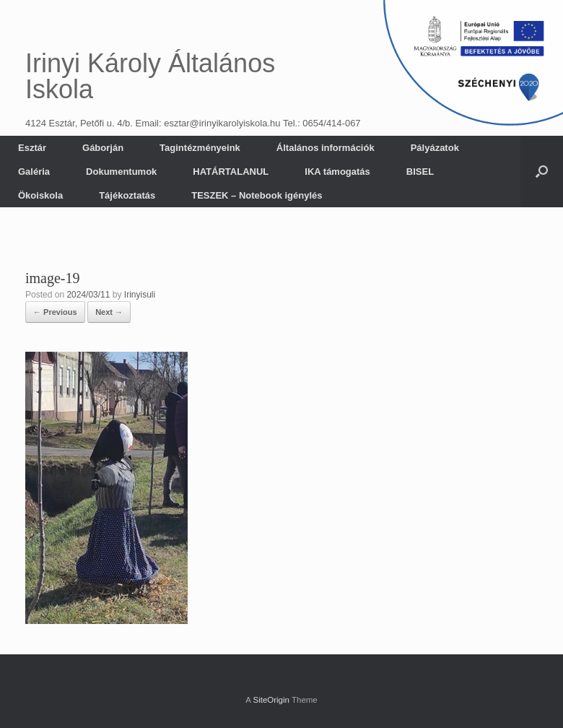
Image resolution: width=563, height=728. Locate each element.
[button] (542, 172)
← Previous (55, 312)
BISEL (420, 172)
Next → (109, 312)
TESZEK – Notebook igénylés (257, 195)
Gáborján (103, 148)
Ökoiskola (40, 195)
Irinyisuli (140, 295)
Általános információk (326, 148)
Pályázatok (435, 148)
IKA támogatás (337, 172)
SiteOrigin (271, 700)
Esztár (32, 148)
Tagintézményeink (200, 148)
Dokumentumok (121, 172)
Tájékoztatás (127, 195)
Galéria (34, 172)
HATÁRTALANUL (231, 172)
